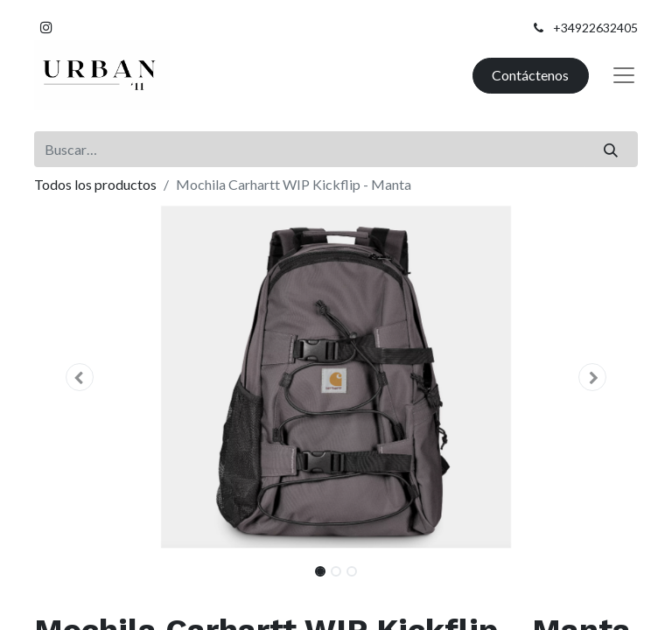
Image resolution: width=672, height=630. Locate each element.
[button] (80, 377)
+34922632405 (595, 28)
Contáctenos (530, 75)
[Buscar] (611, 149)
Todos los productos (95, 184)
